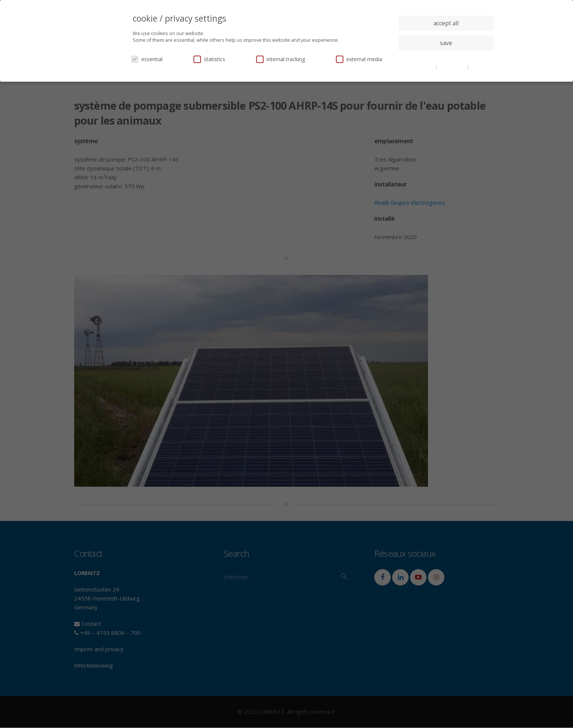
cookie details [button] (421, 67)
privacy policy (453, 67)
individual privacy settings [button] (446, 58)
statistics (209, 59)
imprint (478, 67)
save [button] (446, 43)
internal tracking (281, 59)
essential (147, 59)
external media (359, 59)
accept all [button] (446, 23)
